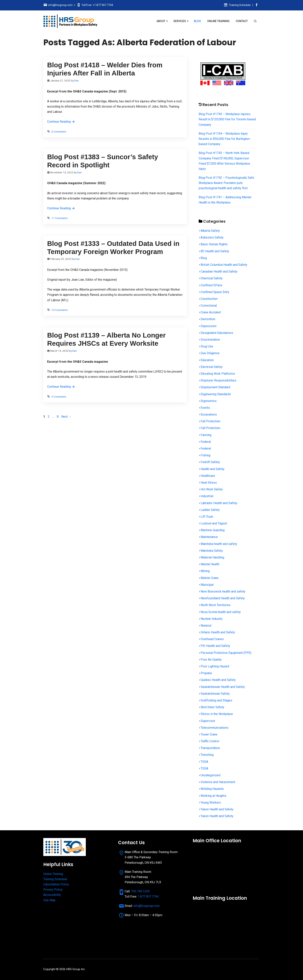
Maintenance (209, 537)
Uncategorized (210, 775)
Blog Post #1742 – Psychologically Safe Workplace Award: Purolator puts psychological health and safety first (226, 183)
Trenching (207, 755)
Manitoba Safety (212, 551)
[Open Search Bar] (255, 21)
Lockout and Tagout (214, 523)
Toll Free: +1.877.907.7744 (97, 5)
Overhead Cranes (212, 639)
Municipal (207, 585)
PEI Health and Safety (215, 646)
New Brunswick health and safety (223, 591)
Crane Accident (211, 312)
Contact (242, 21)
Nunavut (206, 626)
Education (207, 360)
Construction (209, 299)
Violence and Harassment (218, 782)
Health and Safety (213, 469)
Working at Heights (213, 796)
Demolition (208, 319)
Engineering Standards (216, 394)
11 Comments (60, 218)
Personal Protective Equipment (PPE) (226, 653)
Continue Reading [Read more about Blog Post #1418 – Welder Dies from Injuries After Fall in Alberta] (61, 122)
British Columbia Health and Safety (224, 265)
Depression (209, 326)
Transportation (210, 748)
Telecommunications (214, 728)
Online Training (218, 21)
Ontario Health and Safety (218, 632)
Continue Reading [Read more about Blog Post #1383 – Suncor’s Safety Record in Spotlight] (61, 208)
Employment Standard (215, 387)
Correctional (209, 306)
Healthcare (208, 476)
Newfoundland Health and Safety (223, 598)
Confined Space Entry (215, 292)
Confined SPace (211, 285)
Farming (206, 435)
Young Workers (211, 803)
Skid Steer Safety (212, 707)
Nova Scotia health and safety (221, 612)
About (161, 21)
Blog (197, 21)
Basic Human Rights (214, 244)
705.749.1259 (140, 891)
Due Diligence (210, 353)
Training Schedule (240, 5)
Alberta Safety (210, 231)
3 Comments (59, 397)
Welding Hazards (212, 789)
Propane (206, 673)
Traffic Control (210, 741)
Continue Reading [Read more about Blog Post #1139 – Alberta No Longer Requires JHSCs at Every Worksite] (61, 387)
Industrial (207, 496)
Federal (206, 442)
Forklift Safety (210, 462)
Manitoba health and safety (219, 544)
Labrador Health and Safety (219, 503)
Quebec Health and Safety (218, 680)
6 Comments (59, 132)
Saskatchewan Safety (215, 694)
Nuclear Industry (212, 619)
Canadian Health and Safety (219, 272)
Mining (205, 571)
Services (180, 21)
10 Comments (60, 310)
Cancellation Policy (56, 884)
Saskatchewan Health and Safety (223, 687)
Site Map (49, 900)
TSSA (204, 762)
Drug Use (207, 346)
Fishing (206, 455)
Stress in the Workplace (217, 714)
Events (205, 408)
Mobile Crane (210, 578)
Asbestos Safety (212, 237)
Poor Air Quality (211, 660)
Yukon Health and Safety (217, 809)
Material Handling (212, 557)
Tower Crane (209, 734)
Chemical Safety (212, 278)
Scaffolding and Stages (216, 700)
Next (66, 417)
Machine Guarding (213, 530)
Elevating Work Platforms (218, 374)
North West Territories (216, 605)
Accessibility (52, 895)
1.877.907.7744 (148, 897)
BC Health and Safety (215, 251)
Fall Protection (210, 421)
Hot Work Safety (212, 489)
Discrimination (210, 340)
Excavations (209, 414)
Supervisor (208, 721)
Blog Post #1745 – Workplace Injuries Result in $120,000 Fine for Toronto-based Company (227, 119)
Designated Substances (217, 333)
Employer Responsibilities (218, 380)
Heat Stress (209, 483)
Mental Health (210, 564)
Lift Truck (207, 517)
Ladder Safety (210, 510)
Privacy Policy (53, 890)
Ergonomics (209, 401)
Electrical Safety (212, 367)
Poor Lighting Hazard (215, 666)
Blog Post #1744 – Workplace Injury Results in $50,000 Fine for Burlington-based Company (225, 139)
